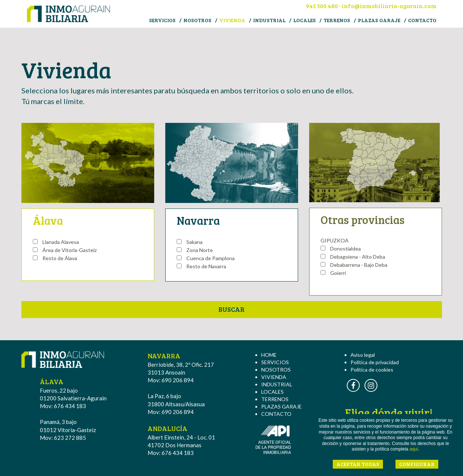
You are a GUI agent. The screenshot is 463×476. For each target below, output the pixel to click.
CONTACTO (422, 20)
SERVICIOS (162, 20)
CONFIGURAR (417, 464)
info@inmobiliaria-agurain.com (389, 6)
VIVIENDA (232, 20)
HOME (269, 355)
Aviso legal (363, 355)
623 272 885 (70, 438)
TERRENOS (337, 20)
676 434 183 (70, 406)
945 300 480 (322, 6)
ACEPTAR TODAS (358, 464)
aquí (414, 449)
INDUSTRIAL (269, 20)
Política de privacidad (375, 362)
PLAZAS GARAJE (379, 20)
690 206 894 (178, 380)
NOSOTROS (197, 20)
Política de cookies (372, 370)
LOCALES (305, 20)
